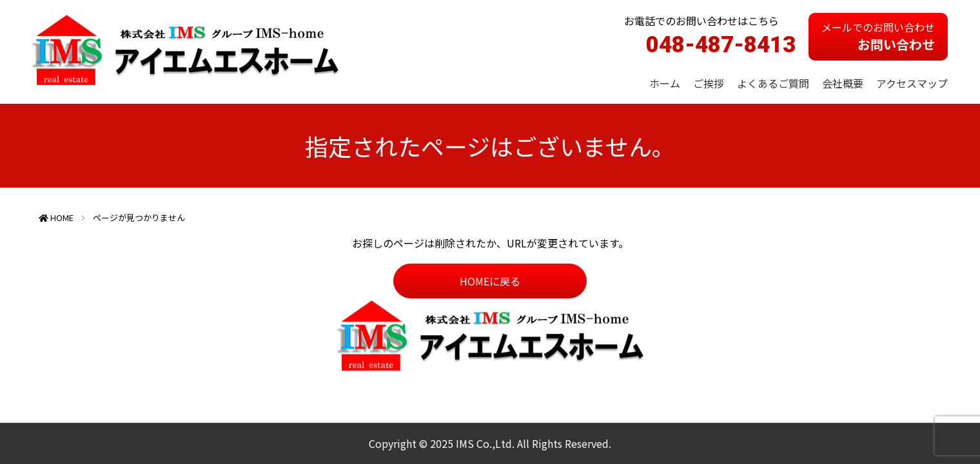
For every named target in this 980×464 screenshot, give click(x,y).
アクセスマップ (912, 83)
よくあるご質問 (773, 83)
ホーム (665, 83)
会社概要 (843, 83)
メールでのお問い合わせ (878, 36)
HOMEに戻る (490, 281)
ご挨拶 (709, 83)
